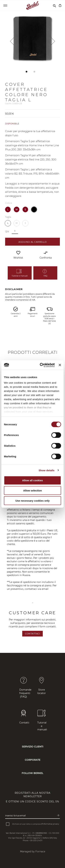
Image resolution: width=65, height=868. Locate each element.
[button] (12, 41)
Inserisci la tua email (15, 816)
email (45, 589)
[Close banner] (60, 365)
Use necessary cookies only (32, 501)
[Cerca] (55, 6)
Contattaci (32, 634)
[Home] (33, 6)
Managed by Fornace (33, 851)
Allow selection (32, 491)
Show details (47, 470)
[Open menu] (5, 6)
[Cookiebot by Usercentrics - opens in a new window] (41, 365)
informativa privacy (51, 824)
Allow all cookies (33, 480)
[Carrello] (60, 6)
